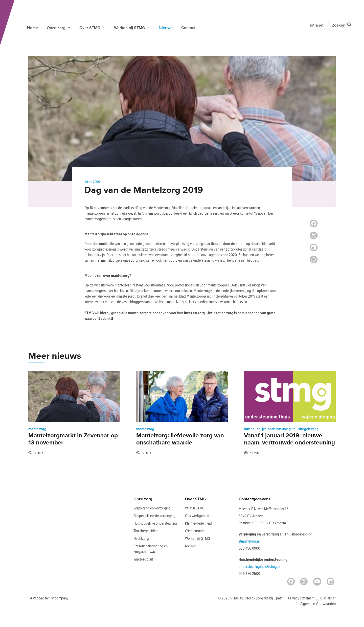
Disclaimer (328, 598)
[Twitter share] (314, 236)
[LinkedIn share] (314, 248)
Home (32, 28)
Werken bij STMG (198, 539)
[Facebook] (291, 581)
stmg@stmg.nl (249, 541)
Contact (188, 28)
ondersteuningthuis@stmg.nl (259, 567)
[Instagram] (304, 581)
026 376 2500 (249, 574)
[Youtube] (317, 581)
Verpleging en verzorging (152, 508)
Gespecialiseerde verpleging (154, 516)
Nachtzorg (141, 539)
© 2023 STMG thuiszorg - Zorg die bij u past (250, 598)
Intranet (317, 25)
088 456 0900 (249, 548)
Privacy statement (301, 598)
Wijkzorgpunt (143, 559)
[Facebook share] (314, 223)
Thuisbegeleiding (146, 531)
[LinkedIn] (330, 581)
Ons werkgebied (197, 516)
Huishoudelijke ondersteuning (155, 523)
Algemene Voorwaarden (318, 604)
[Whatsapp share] (314, 260)
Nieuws (166, 28)
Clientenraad (194, 531)
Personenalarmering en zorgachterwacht (151, 549)
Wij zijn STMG (195, 508)
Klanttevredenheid (198, 523)
